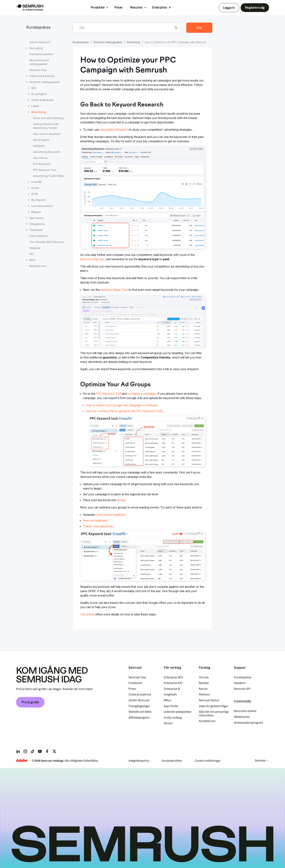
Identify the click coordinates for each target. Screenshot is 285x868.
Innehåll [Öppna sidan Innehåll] (36, 182)
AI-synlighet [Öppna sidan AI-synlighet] (39, 94)
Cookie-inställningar (208, 761)
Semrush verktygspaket (108, 42)
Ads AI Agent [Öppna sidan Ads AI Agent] (41, 140)
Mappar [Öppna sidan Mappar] (36, 212)
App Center (171, 706)
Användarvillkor (172, 761)
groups (122, 500)
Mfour (168, 700)
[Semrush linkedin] (18, 751)
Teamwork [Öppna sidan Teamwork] (36, 230)
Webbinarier (242, 717)
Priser (119, 7)
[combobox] (123, 28)
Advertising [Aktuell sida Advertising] (38, 112)
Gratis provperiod (140, 695)
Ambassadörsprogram (249, 723)
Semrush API (242, 689)
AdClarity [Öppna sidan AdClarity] (39, 146)
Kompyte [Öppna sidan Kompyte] (35, 248)
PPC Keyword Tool (109, 394)
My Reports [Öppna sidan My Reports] (38, 200)
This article (87, 614)
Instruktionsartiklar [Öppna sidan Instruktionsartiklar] (41, 54)
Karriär (203, 689)
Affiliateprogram (139, 718)
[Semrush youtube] (40, 751)
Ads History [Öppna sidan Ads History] (40, 158)
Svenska (260, 761)
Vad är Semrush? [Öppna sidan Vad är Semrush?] (40, 42)
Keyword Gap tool (92, 259)
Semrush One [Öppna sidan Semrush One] (38, 70)
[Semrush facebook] (47, 751)
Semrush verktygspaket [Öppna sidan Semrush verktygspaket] (44, 82)
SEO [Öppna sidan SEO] (34, 88)
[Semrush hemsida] (30, 8)
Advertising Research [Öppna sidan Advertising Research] (47, 152)
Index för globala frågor (214, 706)
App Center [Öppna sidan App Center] (37, 218)
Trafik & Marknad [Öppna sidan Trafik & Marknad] (42, 100)
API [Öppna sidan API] (31, 254)
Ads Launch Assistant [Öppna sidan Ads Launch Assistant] (47, 134)
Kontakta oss (207, 721)
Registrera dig (255, 8)
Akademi (240, 683)
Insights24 (170, 695)
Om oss (204, 677)
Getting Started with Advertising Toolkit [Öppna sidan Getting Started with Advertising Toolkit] (46, 126)
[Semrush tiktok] (33, 751)
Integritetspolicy (139, 761)
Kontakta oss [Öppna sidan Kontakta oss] (38, 266)
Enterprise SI (172, 689)
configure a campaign (142, 394)
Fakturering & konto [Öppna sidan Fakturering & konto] (42, 76)
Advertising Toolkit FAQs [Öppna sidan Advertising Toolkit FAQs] (48, 176)
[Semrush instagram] (25, 751)
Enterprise (159, 7)
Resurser (136, 7)
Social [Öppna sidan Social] (35, 188)
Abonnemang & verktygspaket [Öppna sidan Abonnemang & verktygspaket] (39, 62)
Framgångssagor (139, 706)
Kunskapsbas (38, 28)
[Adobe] (22, 760)
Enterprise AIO (173, 683)
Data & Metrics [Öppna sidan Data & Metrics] (39, 236)
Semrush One (137, 677)
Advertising (133, 42)
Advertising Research (114, 130)
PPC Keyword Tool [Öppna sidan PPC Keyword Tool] (45, 170)
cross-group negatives (111, 515)
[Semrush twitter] (54, 751)
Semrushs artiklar (245, 711)
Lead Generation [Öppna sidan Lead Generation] (42, 206)
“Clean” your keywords (98, 526)
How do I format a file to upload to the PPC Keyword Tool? (124, 411)
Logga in (229, 8)
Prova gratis (30, 702)
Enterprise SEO (173, 677)
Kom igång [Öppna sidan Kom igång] (36, 48)
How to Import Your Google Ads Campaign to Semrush (122, 405)
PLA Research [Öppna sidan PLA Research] (42, 164)
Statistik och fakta (140, 712)
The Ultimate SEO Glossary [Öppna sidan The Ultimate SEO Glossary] (47, 242)
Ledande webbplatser (178, 712)
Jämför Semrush (139, 700)
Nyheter (204, 683)
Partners (204, 695)
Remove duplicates (95, 520)
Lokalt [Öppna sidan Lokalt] (35, 106)
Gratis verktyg (173, 718)
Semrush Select (209, 700)
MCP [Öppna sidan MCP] (32, 260)
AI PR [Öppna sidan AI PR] (34, 194)
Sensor (168, 723)
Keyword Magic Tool (114, 290)
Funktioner (135, 683)
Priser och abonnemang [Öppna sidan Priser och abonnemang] (48, 118)
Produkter (98, 7)
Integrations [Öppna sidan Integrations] (37, 224)
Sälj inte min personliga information (214, 714)
